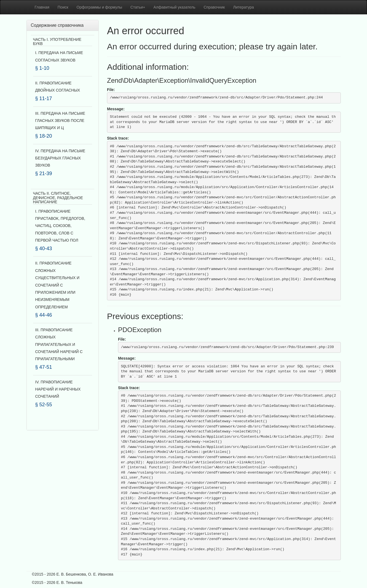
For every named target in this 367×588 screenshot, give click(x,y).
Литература (244, 7)
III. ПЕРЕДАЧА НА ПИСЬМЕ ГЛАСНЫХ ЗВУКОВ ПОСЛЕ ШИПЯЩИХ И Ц (60, 121)
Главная (42, 7)
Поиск (63, 7)
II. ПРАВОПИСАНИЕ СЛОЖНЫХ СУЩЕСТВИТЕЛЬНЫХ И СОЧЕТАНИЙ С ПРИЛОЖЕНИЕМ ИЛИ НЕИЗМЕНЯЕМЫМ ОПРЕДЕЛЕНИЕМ (57, 285)
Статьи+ (138, 7)
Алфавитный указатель (175, 7)
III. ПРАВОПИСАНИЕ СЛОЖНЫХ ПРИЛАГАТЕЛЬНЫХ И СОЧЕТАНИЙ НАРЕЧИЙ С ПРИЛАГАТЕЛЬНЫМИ (59, 344)
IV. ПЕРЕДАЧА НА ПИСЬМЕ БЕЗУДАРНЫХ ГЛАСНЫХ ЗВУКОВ (60, 158)
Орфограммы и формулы (99, 7)
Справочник (214, 7)
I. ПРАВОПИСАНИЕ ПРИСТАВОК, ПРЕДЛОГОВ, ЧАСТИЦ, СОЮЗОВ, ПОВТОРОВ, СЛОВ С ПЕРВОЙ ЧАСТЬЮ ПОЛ (60, 226)
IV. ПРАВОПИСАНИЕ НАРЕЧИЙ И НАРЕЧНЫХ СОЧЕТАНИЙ (58, 389)
